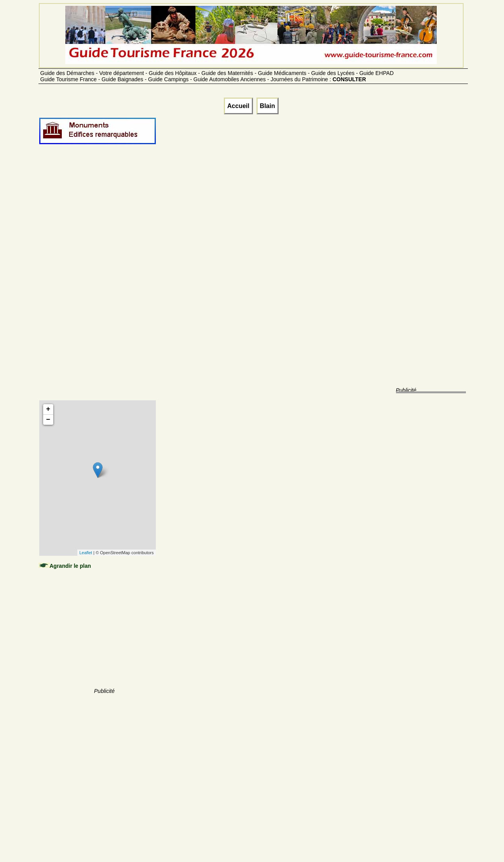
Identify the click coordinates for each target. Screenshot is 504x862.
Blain (268, 106)
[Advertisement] (105, 281)
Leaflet (86, 553)
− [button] (48, 420)
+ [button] (48, 409)
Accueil (238, 106)
